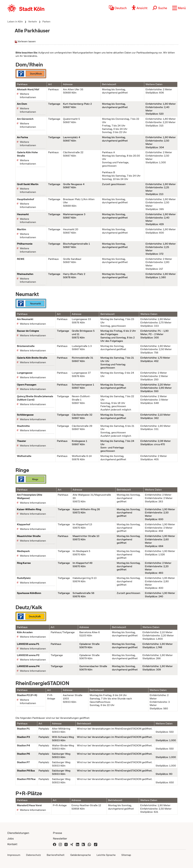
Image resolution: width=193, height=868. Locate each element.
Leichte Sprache (106, 855)
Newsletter (60, 838)
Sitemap (126, 855)
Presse (57, 833)
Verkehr (33, 22)
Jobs (11, 838)
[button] (179, 8)
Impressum (14, 855)
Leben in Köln (15, 22)
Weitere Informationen (28, 96)
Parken (46, 22)
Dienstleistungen (18, 833)
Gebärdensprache (81, 855)
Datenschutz (33, 855)
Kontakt (12, 844)
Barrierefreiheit (56, 855)
